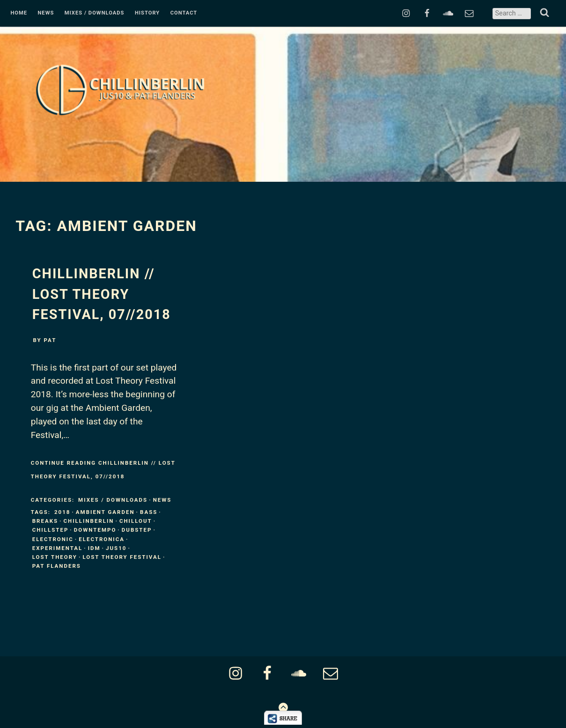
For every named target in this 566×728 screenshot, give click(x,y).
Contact (184, 13)
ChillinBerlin (89, 521)
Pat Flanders (57, 566)
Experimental (57, 548)
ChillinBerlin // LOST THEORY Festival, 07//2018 (102, 294)
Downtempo (95, 530)
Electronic (53, 539)
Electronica (102, 539)
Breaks (45, 521)
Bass (149, 512)
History (147, 13)
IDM (94, 548)
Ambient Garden (105, 512)
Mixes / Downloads (95, 13)
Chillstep (51, 530)
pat (50, 340)
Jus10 (116, 548)
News (46, 13)
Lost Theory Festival (122, 557)
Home (19, 13)
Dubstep (137, 530)
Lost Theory (55, 557)
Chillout (136, 521)
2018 (62, 512)
